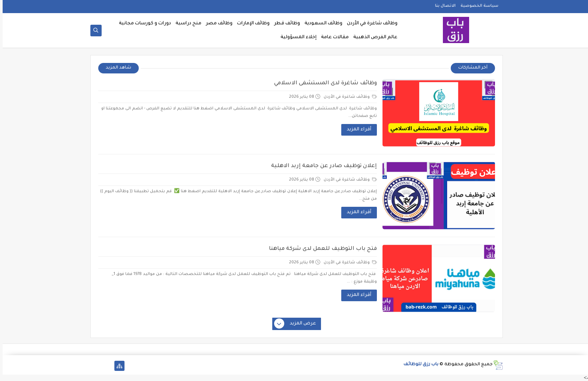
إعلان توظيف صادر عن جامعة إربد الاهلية (321, 166)
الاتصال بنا (443, 6)
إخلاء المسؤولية (296, 37)
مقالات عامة (332, 37)
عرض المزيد (293, 324)
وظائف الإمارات (251, 24)
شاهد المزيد (116, 68)
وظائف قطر (284, 24)
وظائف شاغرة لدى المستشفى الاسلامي (323, 84)
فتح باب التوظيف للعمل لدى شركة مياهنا (320, 249)
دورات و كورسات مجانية (142, 24)
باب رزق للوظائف (418, 365)
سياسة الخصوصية (477, 6)
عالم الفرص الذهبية (373, 37)
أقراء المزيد (356, 130)
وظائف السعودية (321, 24)
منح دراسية (186, 24)
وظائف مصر (217, 24)
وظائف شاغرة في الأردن (370, 24)
